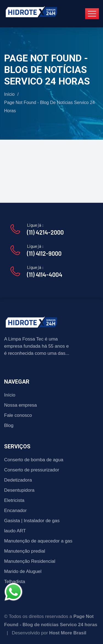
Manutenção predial (25, 551)
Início (9, 94)
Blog (9, 425)
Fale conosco (18, 415)
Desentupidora (19, 490)
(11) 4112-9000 (44, 253)
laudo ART (15, 531)
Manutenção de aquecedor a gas (38, 541)
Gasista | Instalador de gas (32, 521)
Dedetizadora (18, 480)
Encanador (15, 511)
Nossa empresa (20, 405)
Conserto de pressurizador (32, 470)
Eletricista (14, 500)
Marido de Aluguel (23, 571)
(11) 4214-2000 (45, 232)
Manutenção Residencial (30, 561)
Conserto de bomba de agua (34, 460)
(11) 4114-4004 (45, 274)
